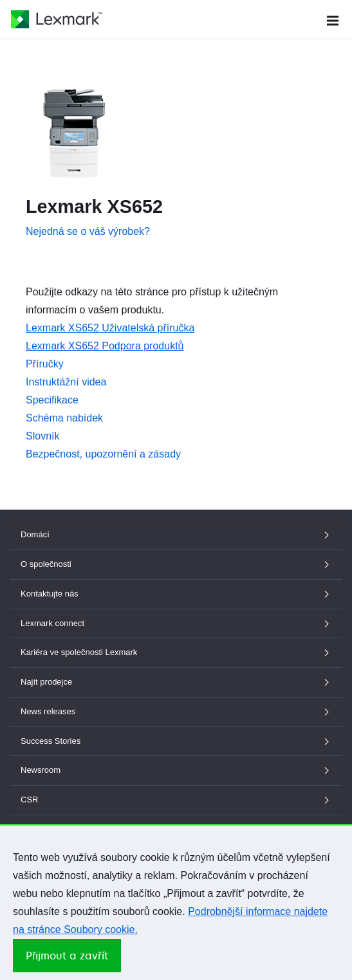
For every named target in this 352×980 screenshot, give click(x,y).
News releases (176, 711)
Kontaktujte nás (176, 594)
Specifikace (52, 400)
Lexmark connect (176, 623)
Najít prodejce (176, 682)
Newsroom (176, 770)
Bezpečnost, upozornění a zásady (103, 454)
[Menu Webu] (333, 19)
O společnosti (176, 564)
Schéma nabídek (64, 418)
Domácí (176, 534)
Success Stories (176, 741)
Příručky (45, 364)
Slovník (42, 436)
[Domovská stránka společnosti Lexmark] (57, 19)
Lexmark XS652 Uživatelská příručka (110, 328)
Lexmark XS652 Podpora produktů (105, 346)
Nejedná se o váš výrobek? (88, 231)
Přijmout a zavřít (67, 956)
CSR (176, 800)
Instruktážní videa (66, 382)
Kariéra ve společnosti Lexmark (176, 652)
